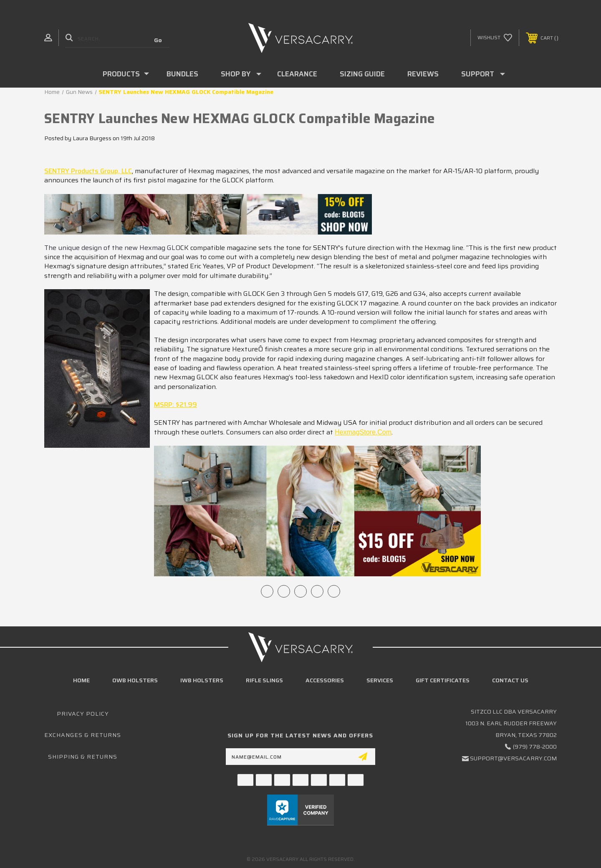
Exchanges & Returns (83, 735)
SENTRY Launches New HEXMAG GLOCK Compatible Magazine (240, 119)
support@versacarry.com (513, 758)
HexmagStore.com (363, 432)
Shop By (241, 74)
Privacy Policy (83, 714)
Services (380, 680)
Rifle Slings (264, 680)
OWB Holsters (135, 680)
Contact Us (510, 680)
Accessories (325, 680)
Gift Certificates (443, 680)
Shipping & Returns (83, 757)
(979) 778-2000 (535, 747)
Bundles (182, 74)
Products (126, 74)
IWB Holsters (202, 680)
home (81, 680)
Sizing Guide (362, 74)
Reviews (423, 74)
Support (483, 74)
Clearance (297, 74)
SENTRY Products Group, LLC (88, 171)
